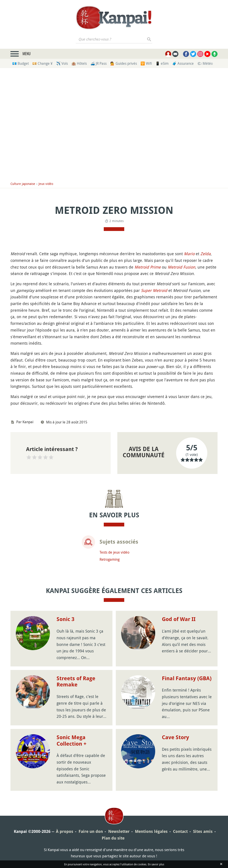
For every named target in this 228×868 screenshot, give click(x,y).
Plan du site (113, 838)
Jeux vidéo (46, 184)
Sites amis (203, 831)
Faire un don (91, 831)
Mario (189, 254)
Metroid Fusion (181, 267)
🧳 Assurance (183, 63)
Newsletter (119, 831)
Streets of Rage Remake (76, 682)
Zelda (206, 254)
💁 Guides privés (124, 63)
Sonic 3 (65, 619)
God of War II (179, 619)
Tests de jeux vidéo (114, 552)
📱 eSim (162, 63)
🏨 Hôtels (79, 63)
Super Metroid (154, 290)
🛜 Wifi (146, 63)
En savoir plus (156, 864)
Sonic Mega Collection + (71, 741)
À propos (65, 831)
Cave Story (175, 737)
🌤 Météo (205, 63)
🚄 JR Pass (99, 63)
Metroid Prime (148, 267)
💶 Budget (20, 63)
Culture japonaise (23, 184)
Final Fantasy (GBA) (187, 678)
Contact (180, 831)
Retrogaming (110, 559)
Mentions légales (151, 831)
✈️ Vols (62, 63)
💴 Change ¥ (42, 63)
